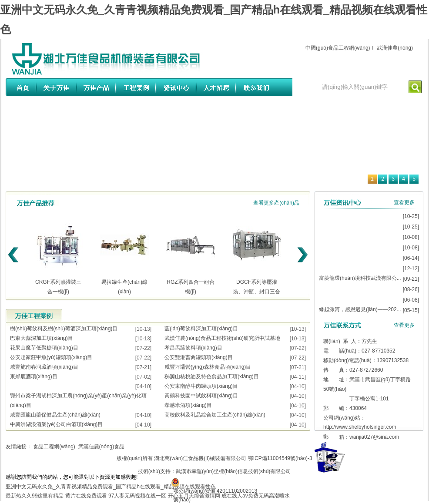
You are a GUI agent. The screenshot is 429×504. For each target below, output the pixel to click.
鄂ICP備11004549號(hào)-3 (280, 458)
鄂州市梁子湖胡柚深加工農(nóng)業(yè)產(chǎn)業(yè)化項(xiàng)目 (78, 400)
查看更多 (404, 202)
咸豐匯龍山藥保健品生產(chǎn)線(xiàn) (55, 415)
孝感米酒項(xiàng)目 (188, 405)
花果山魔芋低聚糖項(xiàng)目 (44, 348)
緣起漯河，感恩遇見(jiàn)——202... (360, 309)
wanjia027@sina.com (374, 437)
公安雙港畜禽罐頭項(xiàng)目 (199, 357)
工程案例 (34, 316)
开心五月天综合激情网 (194, 496)
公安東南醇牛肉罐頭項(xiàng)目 (201, 386)
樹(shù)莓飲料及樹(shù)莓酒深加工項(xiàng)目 (64, 329)
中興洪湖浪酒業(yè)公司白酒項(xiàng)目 (56, 424)
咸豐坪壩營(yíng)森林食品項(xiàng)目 (208, 367)
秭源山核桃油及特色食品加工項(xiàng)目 (212, 376)
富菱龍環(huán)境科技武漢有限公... (360, 278)
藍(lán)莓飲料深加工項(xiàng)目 (201, 329)
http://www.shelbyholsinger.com (360, 427)
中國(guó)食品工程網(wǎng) (338, 48)
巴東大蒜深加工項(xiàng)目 (42, 338)
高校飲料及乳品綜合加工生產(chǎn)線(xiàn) (215, 415)
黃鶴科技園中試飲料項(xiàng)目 (201, 396)
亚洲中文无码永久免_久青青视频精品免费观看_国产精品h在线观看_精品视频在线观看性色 (111, 487)
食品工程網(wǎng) (54, 447)
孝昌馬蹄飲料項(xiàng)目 (193, 348)
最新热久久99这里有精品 (35, 496)
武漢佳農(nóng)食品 (102, 447)
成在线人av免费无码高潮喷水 (256, 496)
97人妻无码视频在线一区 (137, 496)
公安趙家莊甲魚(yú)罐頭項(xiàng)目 (51, 357)
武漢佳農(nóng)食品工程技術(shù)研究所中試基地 (222, 338)
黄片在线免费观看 (86, 496)
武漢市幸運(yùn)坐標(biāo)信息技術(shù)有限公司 (233, 471)
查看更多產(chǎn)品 (276, 203)
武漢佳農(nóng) (395, 48)
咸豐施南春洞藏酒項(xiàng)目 (44, 367)
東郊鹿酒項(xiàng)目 (34, 376)
